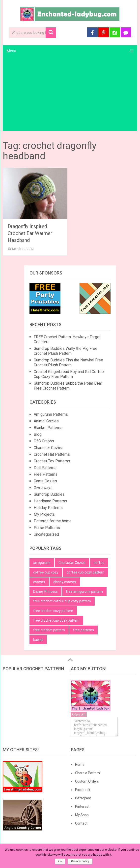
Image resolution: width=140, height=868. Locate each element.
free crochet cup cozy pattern (56, 620)
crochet (39, 582)
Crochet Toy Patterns (52, 461)
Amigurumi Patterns (51, 414)
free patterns (84, 630)
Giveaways (43, 488)
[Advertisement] (70, 94)
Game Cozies (45, 481)
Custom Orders (87, 781)
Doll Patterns (45, 468)
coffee (99, 563)
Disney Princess (45, 592)
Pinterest (82, 807)
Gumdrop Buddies (49, 494)
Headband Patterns (50, 501)
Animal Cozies (46, 421)
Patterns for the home (53, 521)
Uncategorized (46, 534)
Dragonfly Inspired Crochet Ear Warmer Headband (30, 233)
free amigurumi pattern (84, 592)
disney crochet (65, 582)
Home (80, 765)
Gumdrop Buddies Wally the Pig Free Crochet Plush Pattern (66, 351)
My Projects (44, 514)
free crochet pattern (49, 630)
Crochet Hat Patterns (52, 454)
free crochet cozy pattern (53, 611)
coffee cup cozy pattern (85, 572)
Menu (11, 51)
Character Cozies (49, 448)
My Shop (82, 815)
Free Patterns (46, 474)
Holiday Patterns (48, 508)
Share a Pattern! (88, 773)
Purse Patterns (47, 528)
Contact (81, 823)
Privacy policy (80, 861)
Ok (60, 861)
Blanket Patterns (48, 428)
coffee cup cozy (46, 572)
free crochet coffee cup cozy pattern (62, 601)
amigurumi (42, 563)
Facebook (83, 790)
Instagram (83, 798)
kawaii (38, 640)
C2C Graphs (44, 441)
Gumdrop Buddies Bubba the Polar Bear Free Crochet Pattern (68, 386)
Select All (79, 715)
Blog (38, 434)
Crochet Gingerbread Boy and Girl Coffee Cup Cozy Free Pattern (69, 374)
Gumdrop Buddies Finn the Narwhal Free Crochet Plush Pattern (68, 363)
